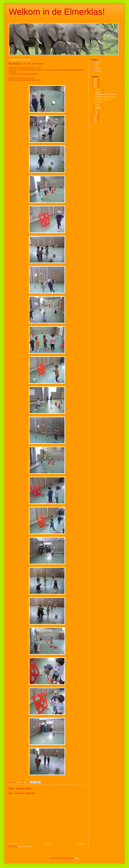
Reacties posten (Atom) (25, 847)
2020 (96, 85)
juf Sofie (98, 71)
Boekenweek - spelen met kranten (105, 97)
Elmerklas (99, 63)
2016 (96, 121)
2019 (96, 87)
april (97, 113)
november (99, 92)
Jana (97, 65)
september (99, 108)
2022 (96, 80)
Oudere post (81, 844)
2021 (96, 82)
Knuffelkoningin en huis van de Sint (105, 94)
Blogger (77, 858)
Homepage (48, 844)
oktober (98, 105)
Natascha (98, 68)
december (99, 89)
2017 (96, 119)
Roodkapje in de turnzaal (102, 99)
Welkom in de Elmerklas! (57, 12)
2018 (96, 116)
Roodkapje (98, 102)
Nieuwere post (14, 844)
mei (97, 110)
